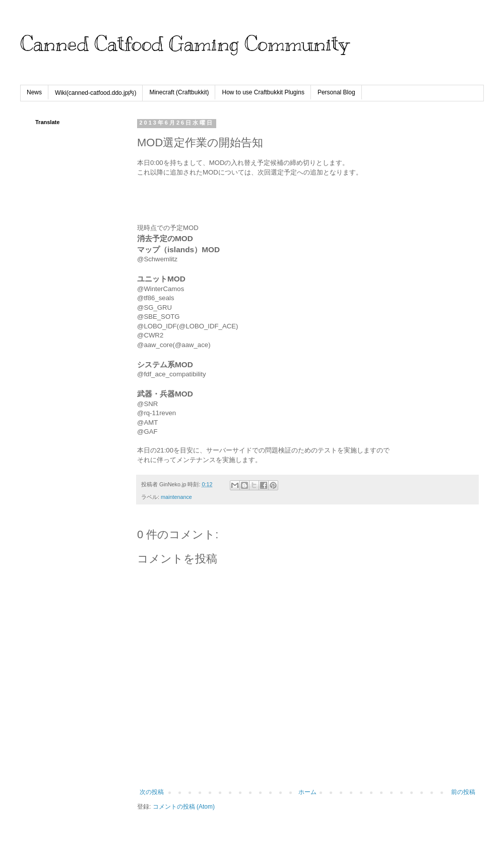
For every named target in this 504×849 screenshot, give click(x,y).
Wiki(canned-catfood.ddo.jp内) (96, 93)
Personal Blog (336, 92)
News (34, 92)
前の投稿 (463, 792)
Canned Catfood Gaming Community (184, 44)
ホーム (307, 792)
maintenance (176, 497)
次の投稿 (152, 792)
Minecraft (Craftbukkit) (179, 92)
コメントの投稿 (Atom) (184, 807)
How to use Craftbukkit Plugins (263, 92)
